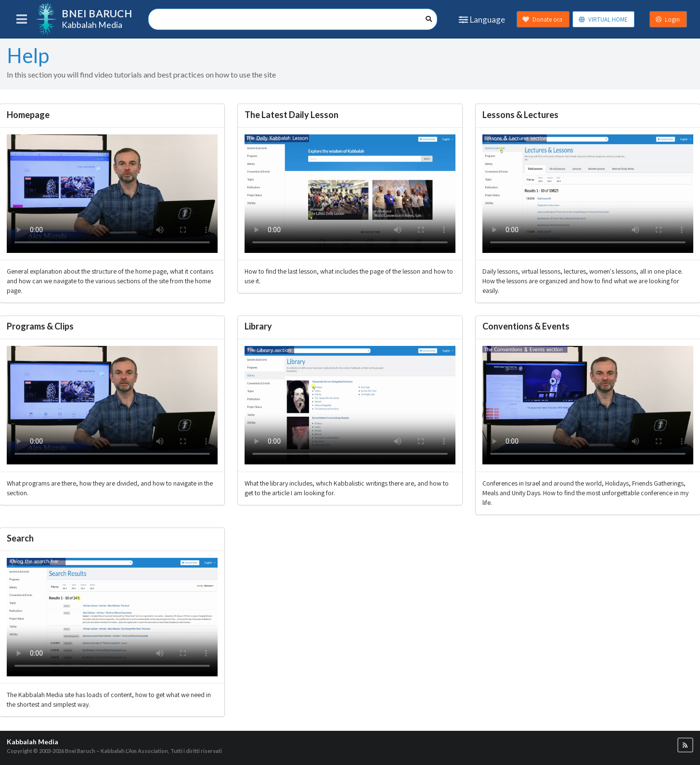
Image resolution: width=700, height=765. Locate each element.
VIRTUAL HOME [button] (603, 20)
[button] (685, 745)
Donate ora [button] (542, 20)
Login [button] (668, 20)
